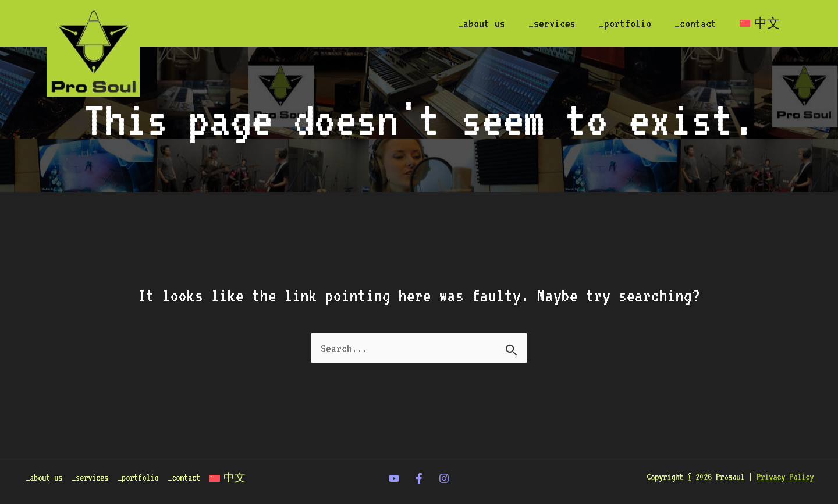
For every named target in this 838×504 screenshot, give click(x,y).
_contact (692, 23)
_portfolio (619, 23)
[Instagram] (444, 479)
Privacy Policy (785, 478)
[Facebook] (419, 479)
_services (544, 23)
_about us (471, 23)
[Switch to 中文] (759, 23)
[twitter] (394, 479)
